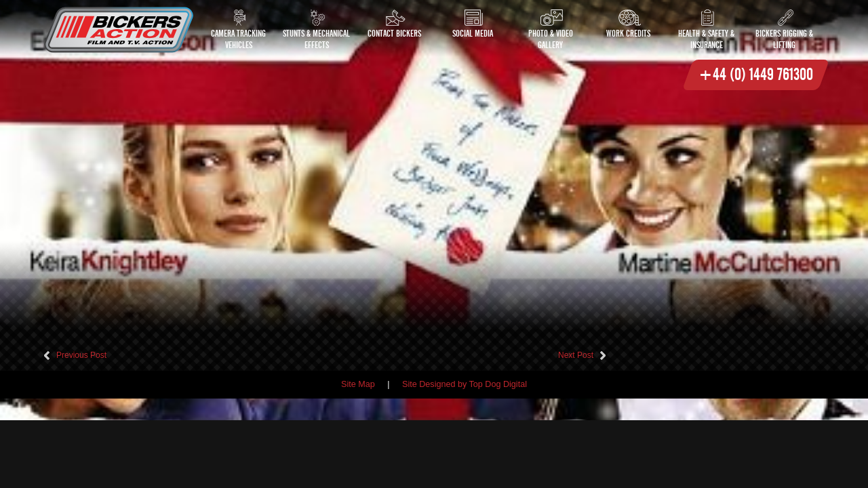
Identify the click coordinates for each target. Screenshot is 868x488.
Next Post (576, 355)
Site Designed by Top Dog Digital (465, 384)
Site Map (358, 384)
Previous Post (81, 355)
